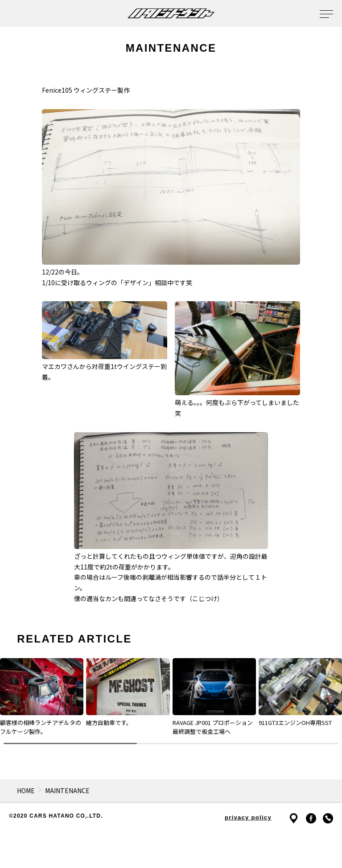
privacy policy (248, 817)
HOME (26, 790)
